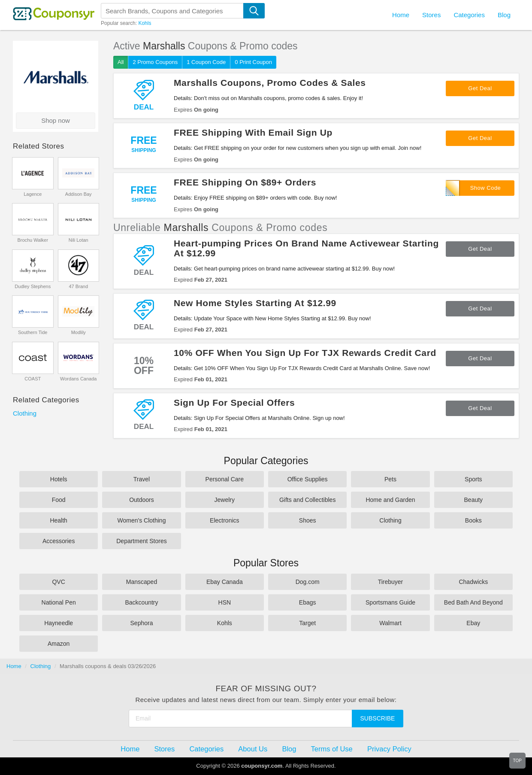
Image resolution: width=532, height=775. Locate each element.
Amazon (59, 644)
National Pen (59, 602)
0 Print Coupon (253, 62)
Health (58, 520)
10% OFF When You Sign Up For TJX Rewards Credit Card (305, 353)
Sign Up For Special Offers (234, 403)
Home (14, 666)
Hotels (59, 479)
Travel (142, 479)
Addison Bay (79, 194)
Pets (390, 479)
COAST (33, 379)
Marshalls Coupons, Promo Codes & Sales (270, 83)
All (121, 62)
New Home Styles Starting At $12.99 (255, 303)
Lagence (33, 194)
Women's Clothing (142, 520)
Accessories (59, 541)
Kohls (145, 23)
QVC (58, 582)
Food (59, 500)
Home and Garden (390, 500)
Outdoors (142, 500)
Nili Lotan (79, 240)
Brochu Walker (33, 240)
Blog (504, 15)
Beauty (474, 500)
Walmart (390, 623)
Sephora (142, 623)
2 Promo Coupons (155, 62)
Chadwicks (473, 582)
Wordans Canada (78, 379)
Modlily (79, 332)
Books (473, 520)
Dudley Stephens (33, 286)
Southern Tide (33, 332)
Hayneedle (59, 623)
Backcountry (141, 602)
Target (307, 623)
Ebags (308, 602)
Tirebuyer (391, 582)
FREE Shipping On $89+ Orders (245, 182)
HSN (225, 602)
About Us (253, 749)
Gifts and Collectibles (308, 500)
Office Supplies (308, 479)
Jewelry (225, 500)
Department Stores (142, 541)
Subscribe (378, 718)
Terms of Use (332, 749)
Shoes (308, 520)
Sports (473, 479)
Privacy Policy (389, 749)
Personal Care (225, 479)
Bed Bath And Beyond (473, 602)
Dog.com (308, 582)
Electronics (224, 520)
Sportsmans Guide (390, 602)
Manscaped (142, 582)
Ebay (473, 623)
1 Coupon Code (206, 62)
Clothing (25, 413)
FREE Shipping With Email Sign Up (253, 132)
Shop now (56, 120)
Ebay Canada (225, 582)
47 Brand (78, 286)
